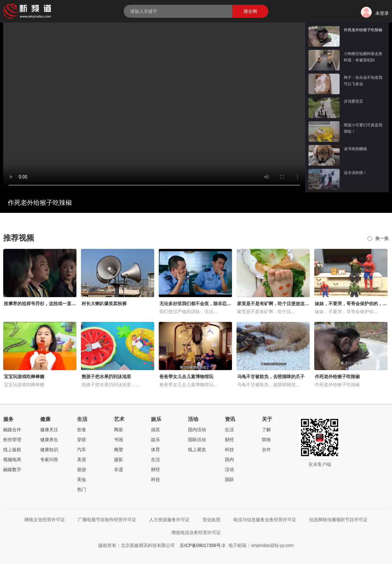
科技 (156, 479)
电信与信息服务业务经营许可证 (265, 520)
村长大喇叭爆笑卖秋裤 (104, 304)
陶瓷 (119, 430)
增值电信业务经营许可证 (196, 532)
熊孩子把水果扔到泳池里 (106, 377)
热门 (82, 489)
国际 (229, 479)
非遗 (119, 469)
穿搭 (82, 440)
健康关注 (49, 430)
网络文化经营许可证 (45, 520)
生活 (156, 459)
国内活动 (197, 430)
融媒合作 (12, 430)
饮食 (82, 430)
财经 (156, 469)
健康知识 (49, 450)
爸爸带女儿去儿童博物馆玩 (186, 377)
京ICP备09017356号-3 (202, 545)
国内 (229, 459)
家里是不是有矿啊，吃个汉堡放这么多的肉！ (282, 304)
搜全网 (250, 11)
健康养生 (49, 440)
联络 (266, 440)
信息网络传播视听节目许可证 (338, 520)
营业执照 (211, 520)
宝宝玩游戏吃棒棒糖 (24, 377)
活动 (229, 469)
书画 (119, 440)
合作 (266, 450)
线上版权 (12, 450)
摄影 (119, 459)
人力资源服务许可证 (169, 520)
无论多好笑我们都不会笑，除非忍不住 (198, 304)
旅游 (82, 469)
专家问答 (49, 459)
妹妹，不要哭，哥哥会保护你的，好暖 (353, 304)
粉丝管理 (12, 440)
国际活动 (197, 440)
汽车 (82, 450)
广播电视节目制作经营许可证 (107, 520)
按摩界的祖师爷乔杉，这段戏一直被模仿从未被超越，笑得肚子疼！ (71, 304)
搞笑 (156, 430)
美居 (82, 459)
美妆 (82, 479)
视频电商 (12, 459)
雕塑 (119, 450)
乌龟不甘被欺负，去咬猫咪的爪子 (271, 377)
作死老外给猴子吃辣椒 (337, 377)
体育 (156, 450)
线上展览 (197, 450)
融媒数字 (12, 469)
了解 (266, 430)
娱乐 (156, 440)
